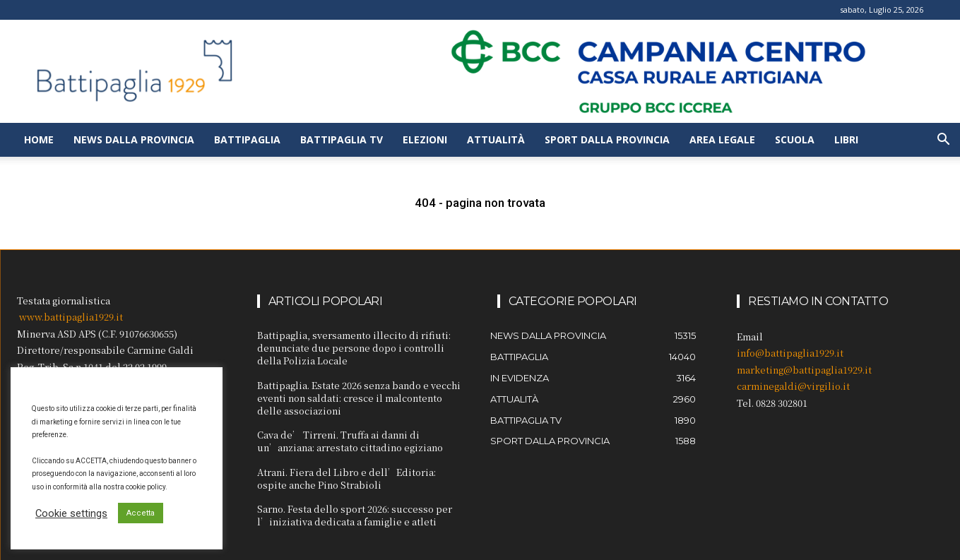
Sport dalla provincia (607, 139)
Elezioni (425, 139)
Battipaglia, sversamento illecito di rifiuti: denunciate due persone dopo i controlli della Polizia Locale (354, 348)
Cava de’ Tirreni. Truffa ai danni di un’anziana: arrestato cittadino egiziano (350, 441)
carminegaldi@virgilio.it (793, 386)
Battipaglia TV (342, 139)
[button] (943, 141)
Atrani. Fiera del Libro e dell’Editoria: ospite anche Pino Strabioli (346, 478)
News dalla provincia (134, 139)
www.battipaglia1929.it (71, 317)
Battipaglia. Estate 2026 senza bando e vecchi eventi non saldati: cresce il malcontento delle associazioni (359, 398)
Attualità (496, 139)
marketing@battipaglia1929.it (804, 370)
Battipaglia (247, 139)
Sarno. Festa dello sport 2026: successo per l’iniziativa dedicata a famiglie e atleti (355, 515)
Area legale (722, 139)
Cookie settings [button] (71, 513)
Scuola (795, 139)
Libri (846, 139)
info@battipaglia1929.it (790, 353)
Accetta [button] (141, 513)
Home (39, 139)
